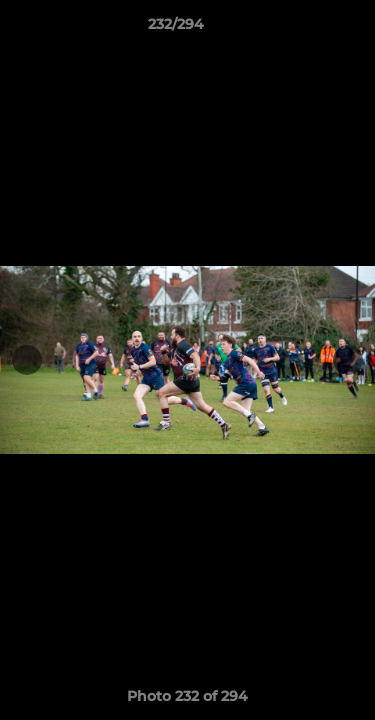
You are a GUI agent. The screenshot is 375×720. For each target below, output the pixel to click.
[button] (303, 29)
